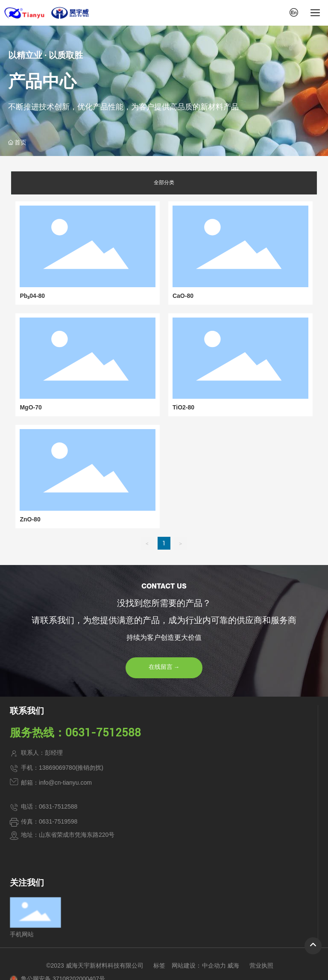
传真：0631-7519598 (49, 821)
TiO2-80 (183, 407)
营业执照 (261, 965)
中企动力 (214, 965)
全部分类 (164, 182)
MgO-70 (31, 407)
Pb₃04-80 (32, 296)
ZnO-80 (30, 519)
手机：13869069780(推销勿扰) (62, 768)
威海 (233, 965)
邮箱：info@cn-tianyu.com (56, 783)
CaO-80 (183, 296)
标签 (159, 965)
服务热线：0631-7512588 (75, 733)
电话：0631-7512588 (49, 806)
